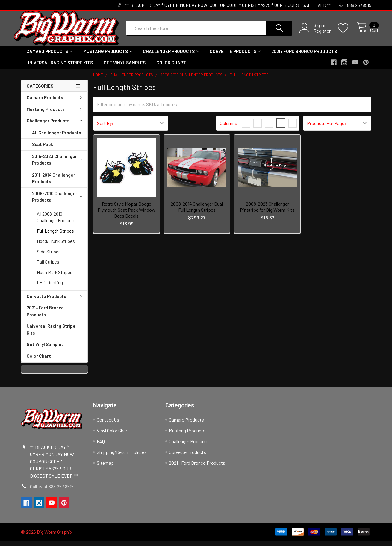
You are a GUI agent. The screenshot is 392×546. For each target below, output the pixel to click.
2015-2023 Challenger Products (58, 165)
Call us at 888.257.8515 (52, 492)
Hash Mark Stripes (55, 278)
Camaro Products (49, 57)
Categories (40, 91)
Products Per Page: (327, 128)
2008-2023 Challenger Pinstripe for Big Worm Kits (267, 212)
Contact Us (108, 425)
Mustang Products (108, 57)
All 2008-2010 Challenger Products (56, 223)
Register (315, 34)
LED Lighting (50, 288)
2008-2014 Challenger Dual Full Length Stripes (197, 212)
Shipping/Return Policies (122, 457)
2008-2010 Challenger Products (57, 202)
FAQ (101, 447)
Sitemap (105, 468)
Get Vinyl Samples (125, 68)
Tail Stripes (48, 267)
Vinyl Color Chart (113, 436)
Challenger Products (171, 57)
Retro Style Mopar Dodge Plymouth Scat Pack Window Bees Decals (127, 215)
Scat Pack (43, 150)
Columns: (229, 128)
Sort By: (105, 128)
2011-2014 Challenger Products (58, 184)
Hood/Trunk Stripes (56, 246)
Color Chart (171, 68)
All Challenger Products (57, 138)
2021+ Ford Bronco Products (304, 57)
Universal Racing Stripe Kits (60, 68)
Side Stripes (49, 257)
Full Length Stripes (55, 236)
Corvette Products (235, 57)
